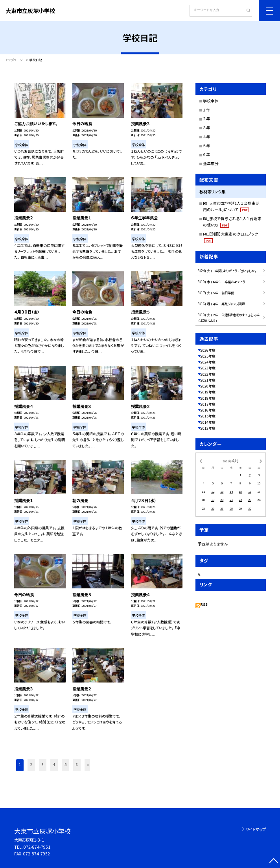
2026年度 (208, 350)
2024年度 (208, 362)
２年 (206, 119)
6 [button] (77, 765)
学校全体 (211, 101)
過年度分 (211, 163)
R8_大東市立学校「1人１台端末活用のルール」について (231, 206)
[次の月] (261, 461)
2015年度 (208, 416)
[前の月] (201, 461)
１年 (206, 110)
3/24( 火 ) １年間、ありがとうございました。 (227, 271)
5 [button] (65, 765)
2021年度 (208, 380)
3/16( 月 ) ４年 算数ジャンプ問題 (223, 304)
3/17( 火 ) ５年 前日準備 (216, 293)
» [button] (88, 765)
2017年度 (208, 404)
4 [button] (54, 765)
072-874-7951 (37, 847)
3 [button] (43, 765)
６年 (206, 154)
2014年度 (208, 422)
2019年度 (208, 392)
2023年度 (208, 368)
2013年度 (208, 428)
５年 (206, 146)
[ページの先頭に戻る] (274, 862)
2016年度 (208, 410)
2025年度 (208, 356)
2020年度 (208, 386)
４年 (206, 137)
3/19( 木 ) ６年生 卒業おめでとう (223, 282)
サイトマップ (256, 829)
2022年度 (208, 374)
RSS (204, 604)
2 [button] (31, 765)
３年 (206, 128)
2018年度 (208, 398)
